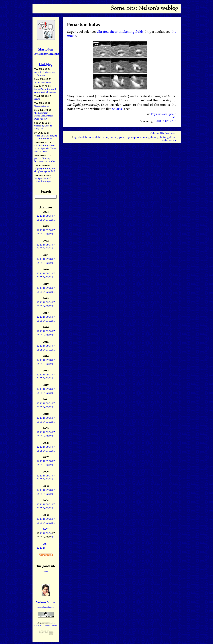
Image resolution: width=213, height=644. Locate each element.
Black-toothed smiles (45, 161)
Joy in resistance (43, 82)
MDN (46, 571)
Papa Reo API (41, 119)
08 (50, 216)
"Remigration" (41, 113)
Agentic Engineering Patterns (45, 74)
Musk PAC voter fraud (45, 89)
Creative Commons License (46, 625)
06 (38, 220)
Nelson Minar (46, 602)
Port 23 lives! (41, 151)
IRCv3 (37, 99)
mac (146, 137)
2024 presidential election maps (43, 180)
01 (53, 220)
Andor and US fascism (45, 92)
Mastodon (46, 51)
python (171, 137)
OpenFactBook (42, 106)
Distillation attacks (44, 116)
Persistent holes (83, 24)
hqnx (129, 137)
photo (162, 137)
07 (53, 216)
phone (153, 137)
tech (174, 117)
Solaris (117, 109)
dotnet (114, 137)
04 (44, 220)
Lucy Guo (39, 129)
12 (38, 216)
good (122, 137)
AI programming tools (45, 168)
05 (41, 220)
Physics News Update (164, 114)
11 (41, 216)
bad (82, 137)
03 (47, 220)
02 (50, 220)
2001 (46, 544)
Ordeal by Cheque (43, 126)
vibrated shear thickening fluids (120, 32)
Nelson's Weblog (159, 133)
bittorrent (91, 137)
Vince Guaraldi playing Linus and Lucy (46, 137)
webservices (169, 140)
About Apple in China (45, 148)
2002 (46, 529)
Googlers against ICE (45, 171)
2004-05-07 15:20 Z (166, 121)
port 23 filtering (42, 158)
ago (76, 137)
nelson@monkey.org (46, 607)
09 (47, 216)
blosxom (103, 137)
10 (44, 216)
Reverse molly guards (45, 145)
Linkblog (46, 64)
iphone (138, 137)
